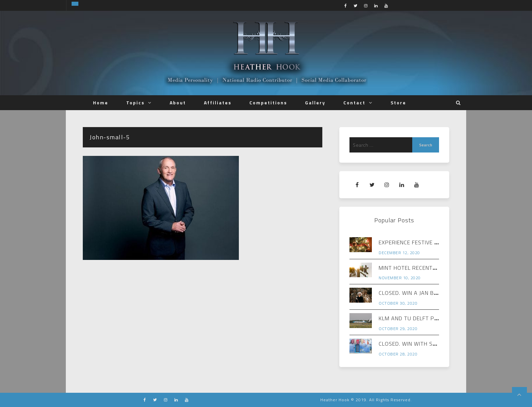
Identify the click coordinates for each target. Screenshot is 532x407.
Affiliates (218, 103)
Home (101, 103)
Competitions (268, 103)
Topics (135, 103)
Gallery (315, 103)
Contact (354, 103)
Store (398, 103)
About (178, 103)
